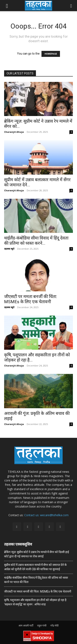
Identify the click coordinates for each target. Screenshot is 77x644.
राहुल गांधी (42, 625)
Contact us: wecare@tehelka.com (46, 515)
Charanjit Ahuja (14, 132)
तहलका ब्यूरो (9, 249)
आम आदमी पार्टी (26, 625)
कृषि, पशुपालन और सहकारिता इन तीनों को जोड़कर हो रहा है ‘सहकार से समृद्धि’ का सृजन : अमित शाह (35, 602)
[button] (7, 6)
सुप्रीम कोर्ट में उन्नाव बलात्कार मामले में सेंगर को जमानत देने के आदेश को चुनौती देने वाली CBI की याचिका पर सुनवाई (35, 567)
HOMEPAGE (51, 54)
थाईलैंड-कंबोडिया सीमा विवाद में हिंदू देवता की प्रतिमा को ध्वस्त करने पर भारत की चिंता (36, 580)
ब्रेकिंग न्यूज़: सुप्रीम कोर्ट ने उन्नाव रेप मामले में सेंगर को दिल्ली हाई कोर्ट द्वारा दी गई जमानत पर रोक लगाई (37, 554)
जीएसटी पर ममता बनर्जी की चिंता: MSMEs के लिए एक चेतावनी (30, 299)
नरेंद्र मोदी (54, 625)
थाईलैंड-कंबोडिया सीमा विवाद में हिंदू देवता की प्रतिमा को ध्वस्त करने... (36, 241)
